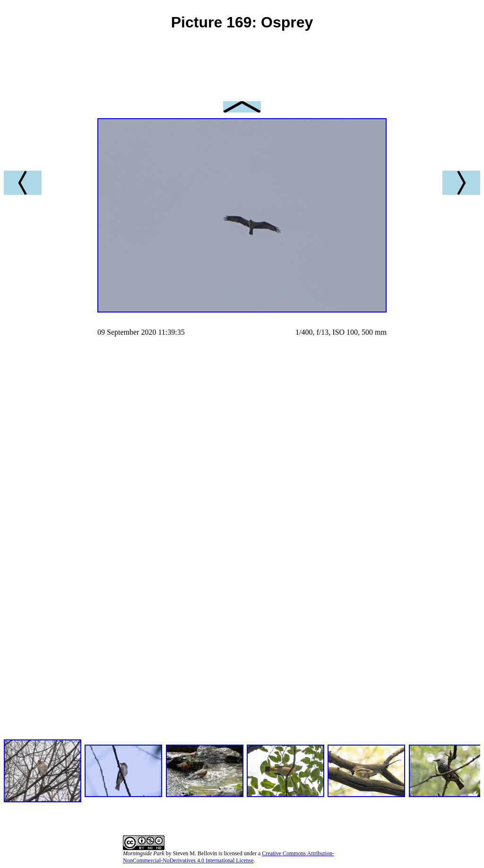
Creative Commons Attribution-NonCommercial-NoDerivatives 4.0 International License (229, 857)
